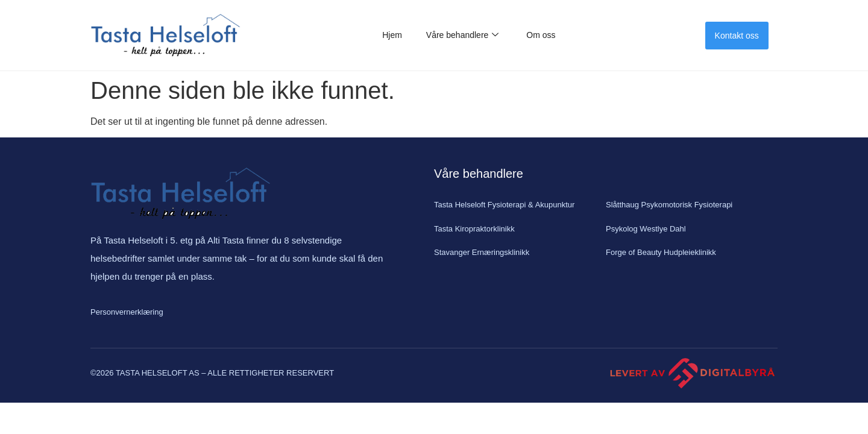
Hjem (392, 35)
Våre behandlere (463, 35)
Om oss (541, 35)
